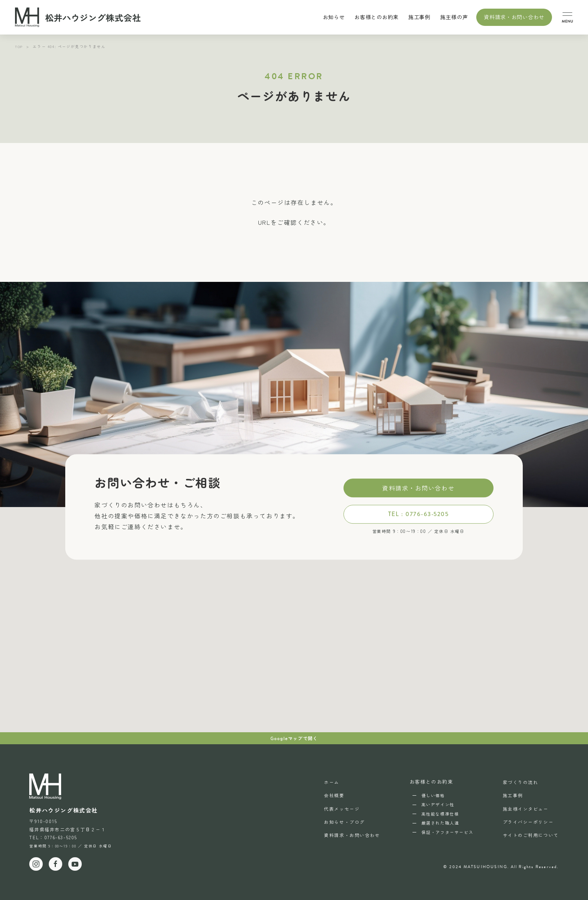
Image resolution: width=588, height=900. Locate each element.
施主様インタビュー (523, 807)
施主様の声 (454, 17)
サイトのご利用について (529, 832)
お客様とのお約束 (427, 782)
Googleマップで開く (294, 738)
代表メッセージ (334, 807)
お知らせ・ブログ (337, 819)
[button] (567, 17)
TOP (19, 46)
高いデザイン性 (433, 804)
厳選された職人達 (436, 823)
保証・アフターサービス (443, 832)
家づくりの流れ (517, 782)
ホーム (324, 782)
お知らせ (334, 17)
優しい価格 (429, 795)
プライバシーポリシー (526, 819)
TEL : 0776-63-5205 (418, 514)
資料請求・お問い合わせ (514, 17)
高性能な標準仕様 (436, 814)
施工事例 (419, 17)
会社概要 (326, 794)
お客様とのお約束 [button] (376, 17)
